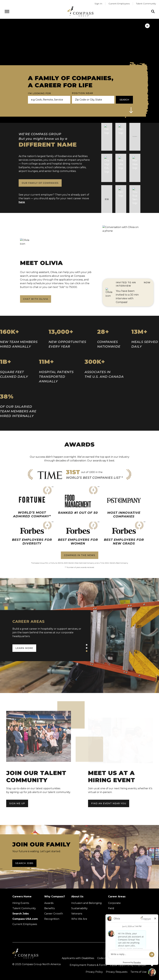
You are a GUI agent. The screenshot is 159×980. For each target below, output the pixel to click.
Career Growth (54, 914)
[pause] (147, 26)
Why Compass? (55, 897)
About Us (77, 897)
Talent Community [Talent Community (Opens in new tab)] (24, 908)
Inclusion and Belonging (86, 903)
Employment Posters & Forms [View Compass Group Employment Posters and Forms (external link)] (88, 965)
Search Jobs (24, 863)
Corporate (114, 903)
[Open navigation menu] (7, 11)
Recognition (52, 919)
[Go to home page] (80, 11)
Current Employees (25, 924)
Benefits (49, 908)
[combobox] (92, 100)
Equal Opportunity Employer (128, 965)
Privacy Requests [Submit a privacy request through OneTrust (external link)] (117, 972)
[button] (131, 110)
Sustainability (79, 908)
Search (124, 100)
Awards (49, 903)
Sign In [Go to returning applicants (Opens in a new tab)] (98, 4)
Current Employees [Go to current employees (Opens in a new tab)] (119, 4)
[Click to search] (153, 11)
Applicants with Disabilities (78, 958)
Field (111, 908)
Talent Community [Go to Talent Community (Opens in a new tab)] (146, 4)
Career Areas (117, 897)
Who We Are (79, 919)
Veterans (77, 914)
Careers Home (22, 897)
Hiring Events (21, 903)
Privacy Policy (94, 972)
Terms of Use (139, 972)
